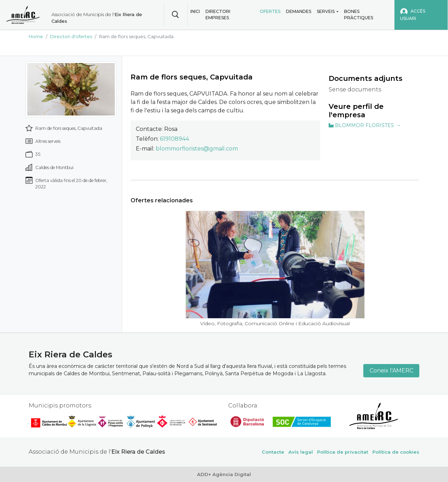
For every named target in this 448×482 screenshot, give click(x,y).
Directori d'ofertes (71, 36)
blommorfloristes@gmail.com (197, 149)
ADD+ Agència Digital (224, 474)
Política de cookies (396, 452)
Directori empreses (218, 15)
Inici (195, 11)
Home (36, 36)
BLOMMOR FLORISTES (361, 125)
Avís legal (301, 452)
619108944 (174, 139)
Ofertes (270, 11)
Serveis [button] (326, 11)
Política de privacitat (343, 452)
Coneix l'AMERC (391, 371)
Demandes (299, 11)
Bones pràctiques (359, 15)
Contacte (273, 452)
